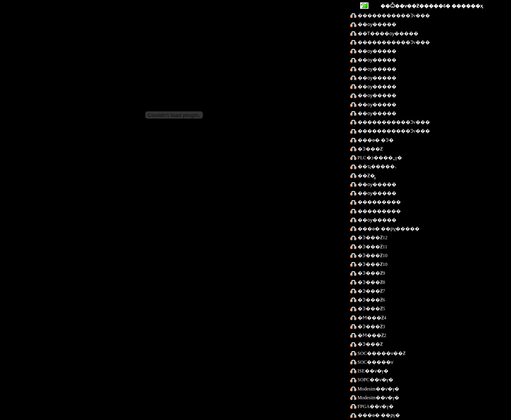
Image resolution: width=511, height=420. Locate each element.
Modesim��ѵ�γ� (378, 389)
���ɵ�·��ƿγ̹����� (388, 229)
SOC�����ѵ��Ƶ (381, 353)
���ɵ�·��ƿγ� (378, 415)
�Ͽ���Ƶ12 (372, 238)
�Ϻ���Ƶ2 (371, 335)
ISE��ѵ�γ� (372, 371)
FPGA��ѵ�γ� (375, 406)
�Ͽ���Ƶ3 (371, 327)
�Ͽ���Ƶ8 (371, 282)
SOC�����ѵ (375, 362)
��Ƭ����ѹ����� (387, 34)
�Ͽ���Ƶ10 (372, 256)
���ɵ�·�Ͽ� (375, 140)
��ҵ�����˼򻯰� (376, 166)
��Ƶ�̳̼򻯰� (366, 176)
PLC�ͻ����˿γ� (379, 158)
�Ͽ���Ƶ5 (371, 309)
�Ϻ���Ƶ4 (371, 318)
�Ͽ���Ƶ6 (371, 300)
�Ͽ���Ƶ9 (371, 273)
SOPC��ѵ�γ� (375, 380)
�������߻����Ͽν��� (393, 16)
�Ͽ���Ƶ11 (372, 247)
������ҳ (467, 6)
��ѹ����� (376, 24)
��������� (379, 202)
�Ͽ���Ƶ (370, 149)
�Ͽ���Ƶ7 (371, 291)
